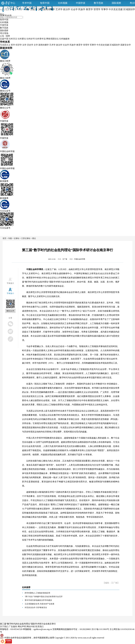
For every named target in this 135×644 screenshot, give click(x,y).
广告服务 (13, 627)
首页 (4, 238)
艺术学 (52, 45)
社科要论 (22, 39)
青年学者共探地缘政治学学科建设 (38, 600)
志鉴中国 (4, 39)
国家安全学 (126, 45)
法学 (24, 45)
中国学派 (81, 3)
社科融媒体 (64, 39)
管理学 (86, 45)
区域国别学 (115, 45)
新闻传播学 (44, 45)
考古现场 (4, 33)
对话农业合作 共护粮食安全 (36, 608)
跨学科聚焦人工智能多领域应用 (37, 593)
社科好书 (31, 39)
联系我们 (39, 627)
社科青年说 (40, 39)
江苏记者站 (26, 238)
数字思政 (99, 3)
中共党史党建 (103, 45)
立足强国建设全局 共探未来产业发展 (39, 604)
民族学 (73, 45)
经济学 (19, 45)
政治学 (59, 45)
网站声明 (22, 627)
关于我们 (4, 627)
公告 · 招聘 (5, 36)
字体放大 (10, 283)
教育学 (79, 45)
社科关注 (13, 39)
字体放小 (10, 293)
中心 (13, 3)
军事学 (93, 45)
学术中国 (27, 3)
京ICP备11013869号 (100, 629)
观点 (34, 238)
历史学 (30, 45)
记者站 (16, 238)
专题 (10, 238)
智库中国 (45, 3)
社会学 (66, 45)
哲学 (13, 45)
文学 (36, 45)
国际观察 (116, 3)
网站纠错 (31, 627)
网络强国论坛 (52, 39)
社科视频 (63, 3)
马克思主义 (5, 45)
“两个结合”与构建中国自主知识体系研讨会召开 (44, 597)
